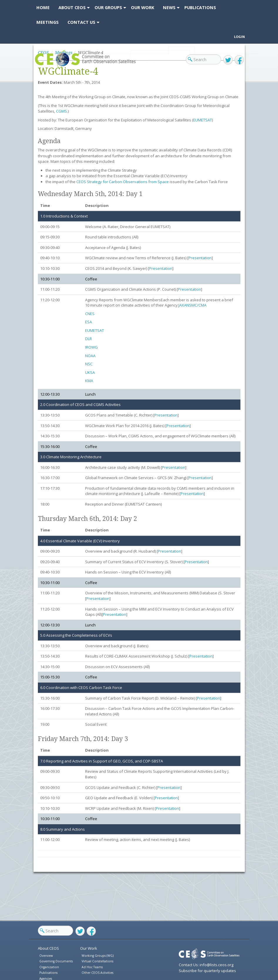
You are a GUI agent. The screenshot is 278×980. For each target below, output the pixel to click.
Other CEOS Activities (97, 973)
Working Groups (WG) (98, 956)
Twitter (228, 60)
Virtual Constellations (97, 961)
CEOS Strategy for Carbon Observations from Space (123, 182)
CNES (90, 314)
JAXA (182, 305)
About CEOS (48, 948)
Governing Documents (56, 961)
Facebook (239, 60)
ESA (89, 322)
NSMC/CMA (196, 305)
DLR (89, 339)
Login (239, 37)
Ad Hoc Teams (92, 967)
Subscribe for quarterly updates (207, 971)
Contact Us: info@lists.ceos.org (206, 965)
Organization (49, 967)
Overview (46, 956)
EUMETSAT (203, 120)
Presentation (200, 258)
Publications (48, 973)
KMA (89, 381)
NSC (89, 364)
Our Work (89, 948)
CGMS (62, 111)
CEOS (40, 67)
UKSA (90, 372)
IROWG (91, 347)
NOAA (90, 356)
